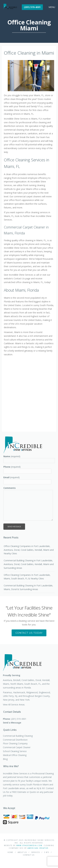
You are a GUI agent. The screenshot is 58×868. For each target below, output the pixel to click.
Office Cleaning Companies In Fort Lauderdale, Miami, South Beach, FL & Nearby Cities (27, 577)
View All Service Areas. (14, 705)
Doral (38, 680)
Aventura (7, 680)
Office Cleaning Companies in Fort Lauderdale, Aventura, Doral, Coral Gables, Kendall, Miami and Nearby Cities (29, 550)
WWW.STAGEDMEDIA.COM (29, 845)
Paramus (7, 692)
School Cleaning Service (15, 751)
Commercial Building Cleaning (18, 736)
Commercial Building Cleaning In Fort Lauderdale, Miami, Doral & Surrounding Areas (28, 587)
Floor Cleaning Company (15, 743)
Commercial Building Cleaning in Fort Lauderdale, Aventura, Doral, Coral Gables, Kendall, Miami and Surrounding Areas (29, 564)
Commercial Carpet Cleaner (17, 747)
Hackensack (19, 692)
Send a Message (12, 723)
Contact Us (29, 855)
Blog (5, 759)
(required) (12, 456)
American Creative (38, 848)
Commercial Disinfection (15, 740)
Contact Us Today (29, 633)
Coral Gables (28, 680)
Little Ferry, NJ (10, 696)
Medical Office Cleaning (15, 755)
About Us (22, 852)
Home (10, 852)
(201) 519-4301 (32, 7)
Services (35, 852)
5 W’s (47, 852)
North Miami (17, 684)
